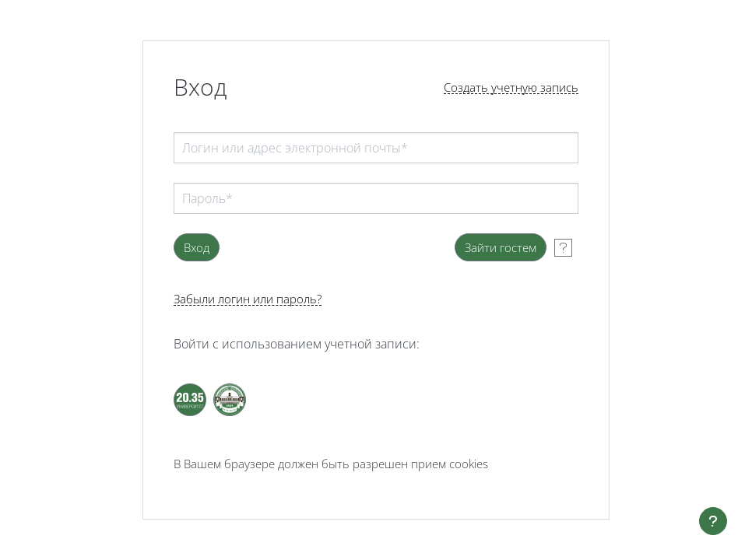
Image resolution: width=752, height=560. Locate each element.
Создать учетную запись (511, 87)
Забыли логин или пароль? (248, 299)
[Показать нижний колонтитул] (713, 521)
